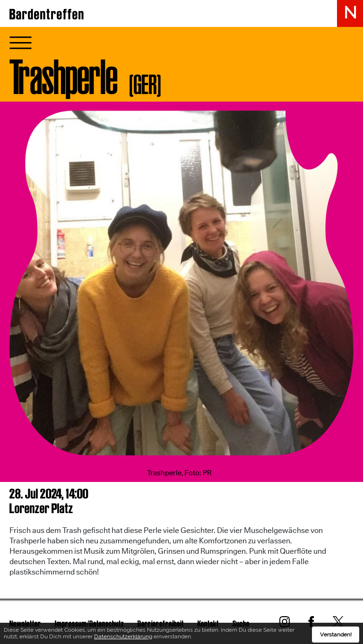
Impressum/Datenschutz (89, 623)
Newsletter (25, 623)
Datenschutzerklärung (123, 638)
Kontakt (208, 623)
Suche (241, 623)
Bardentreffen (47, 14)
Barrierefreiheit (161, 623)
